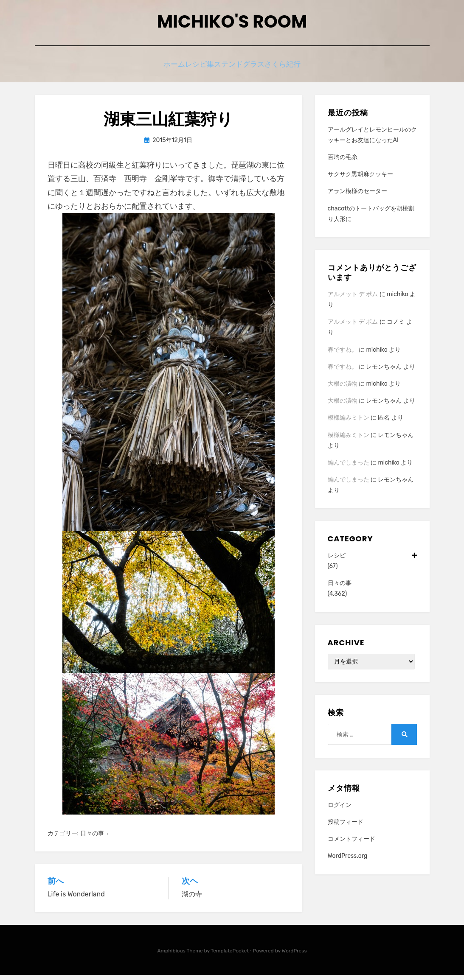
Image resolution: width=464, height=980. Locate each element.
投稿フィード (346, 827)
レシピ (372, 561)
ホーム (162, 69)
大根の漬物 (343, 389)
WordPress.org (348, 861)
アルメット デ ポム (353, 299)
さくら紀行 (296, 69)
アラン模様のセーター (357, 196)
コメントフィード (352, 844)
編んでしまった (349, 468)
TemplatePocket (230, 956)
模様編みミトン (349, 423)
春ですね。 (343, 354)
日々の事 (92, 839)
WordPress (294, 956)
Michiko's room (232, 25)
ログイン (340, 810)
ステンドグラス (245, 69)
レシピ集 (197, 69)
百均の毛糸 (343, 162)
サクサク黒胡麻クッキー (360, 179)
